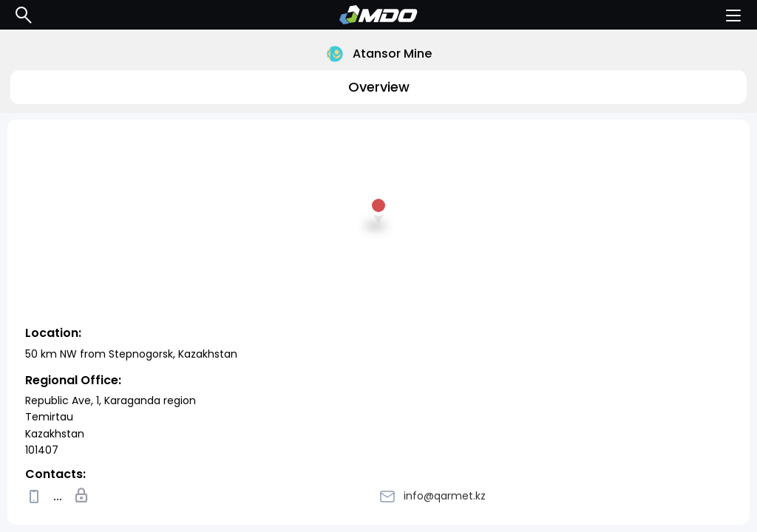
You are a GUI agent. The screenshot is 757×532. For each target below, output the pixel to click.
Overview (379, 87)
